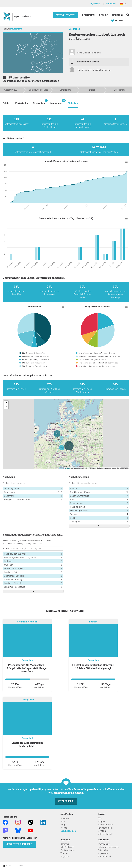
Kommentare (56, 102)
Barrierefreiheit (105, 857)
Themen (64, 853)
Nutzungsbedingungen (109, 847)
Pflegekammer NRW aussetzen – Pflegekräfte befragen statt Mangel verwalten (27, 668)
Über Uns (117, 15)
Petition (6, 103)
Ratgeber (65, 844)
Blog (63, 825)
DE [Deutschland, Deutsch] (123, 4)
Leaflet (67, 468)
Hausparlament (105, 828)
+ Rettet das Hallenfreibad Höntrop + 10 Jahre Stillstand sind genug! (93, 667)
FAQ (100, 818)
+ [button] (6, 403)
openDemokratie (105, 825)
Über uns (65, 818)
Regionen (65, 857)
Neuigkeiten (39, 102)
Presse (64, 828)
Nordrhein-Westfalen (27, 622)
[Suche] (128, 15)
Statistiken (73, 103)
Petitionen (89, 15)
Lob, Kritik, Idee (68, 831)
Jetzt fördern (66, 801)
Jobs (63, 822)
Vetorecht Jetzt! (105, 834)
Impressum (103, 853)
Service (103, 15)
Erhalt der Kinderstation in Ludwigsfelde (27, 744)
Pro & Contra (22, 103)
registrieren (95, 4)
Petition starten (66, 15)
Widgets (102, 822)
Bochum (93, 622)
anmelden (111, 4)
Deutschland (16, 29)
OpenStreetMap (102, 468)
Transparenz (104, 844)
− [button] (6, 407)
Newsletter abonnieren (19, 844)
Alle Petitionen (67, 847)
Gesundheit (74, 29)
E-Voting (102, 831)
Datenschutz (104, 850)
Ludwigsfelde (27, 700)
